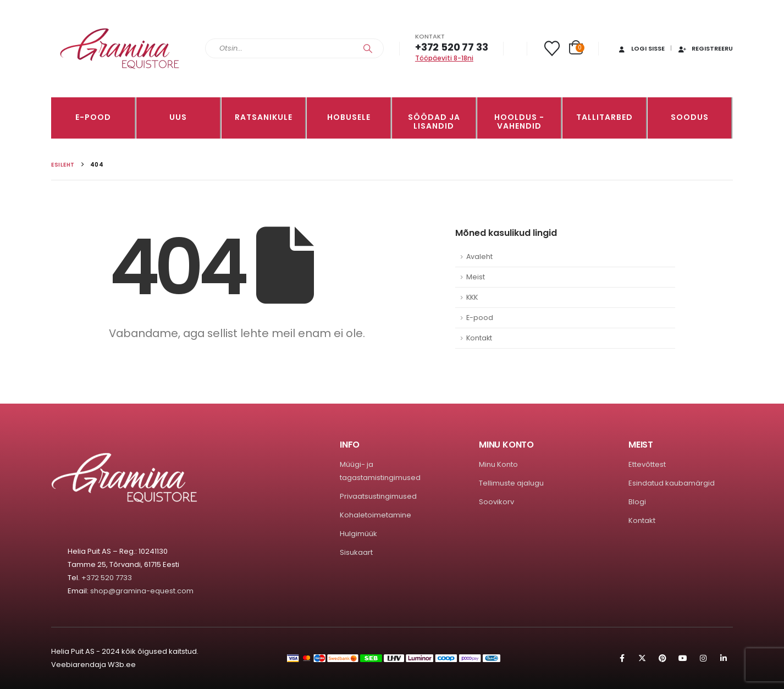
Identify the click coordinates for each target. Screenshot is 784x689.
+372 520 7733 (107, 578)
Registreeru (705, 48)
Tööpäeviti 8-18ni (444, 58)
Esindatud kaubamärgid (672, 483)
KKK (472, 297)
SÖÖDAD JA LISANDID (434, 122)
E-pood (93, 117)
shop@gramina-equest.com (142, 591)
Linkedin (724, 658)
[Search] (368, 48)
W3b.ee (122, 665)
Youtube (683, 658)
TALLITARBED (604, 117)
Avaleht (479, 257)
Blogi (637, 502)
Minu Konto (498, 464)
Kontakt (479, 338)
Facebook (622, 658)
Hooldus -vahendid (519, 122)
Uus (178, 117)
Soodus (690, 117)
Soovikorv (496, 502)
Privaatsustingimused (378, 496)
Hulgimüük (358, 534)
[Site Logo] (120, 49)
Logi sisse (641, 48)
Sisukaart (356, 552)
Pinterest (662, 658)
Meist (476, 277)
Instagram (703, 658)
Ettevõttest (647, 464)
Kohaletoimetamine (376, 515)
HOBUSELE (349, 117)
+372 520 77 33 (451, 47)
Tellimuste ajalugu (511, 483)
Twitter (642, 658)
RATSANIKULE (264, 117)
